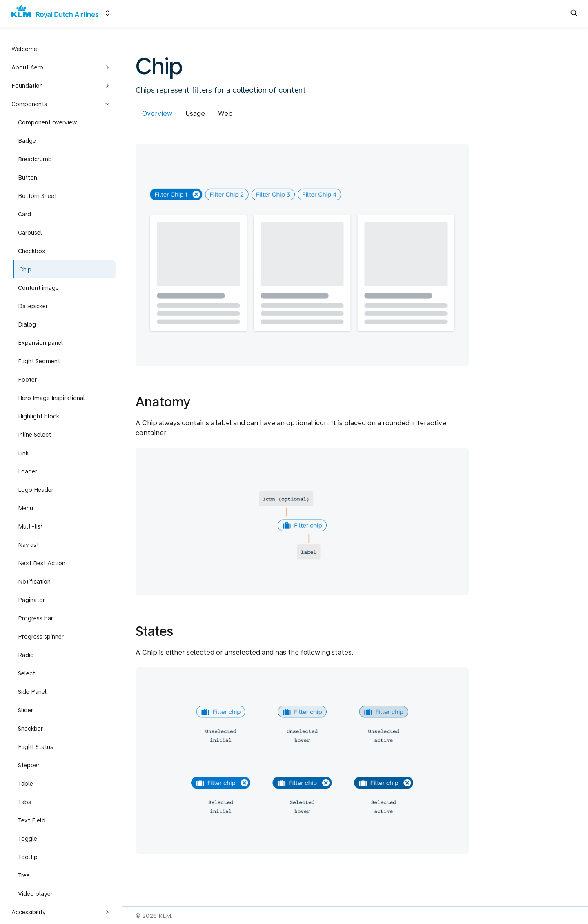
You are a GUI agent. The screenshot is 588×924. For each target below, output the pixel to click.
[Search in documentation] (574, 13)
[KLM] (55, 13)
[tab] (157, 115)
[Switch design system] (107, 13)
